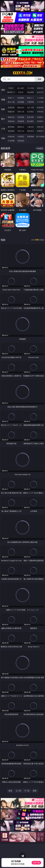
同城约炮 (11, 137)
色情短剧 (21, 141)
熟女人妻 (11, 102)
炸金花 (21, 92)
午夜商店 (21, 137)
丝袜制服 (21, 102)
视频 (3, 100)
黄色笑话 (30, 131)
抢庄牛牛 (40, 92)
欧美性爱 (40, 107)
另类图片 (40, 121)
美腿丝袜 (11, 121)
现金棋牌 (30, 92)
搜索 (39, 79)
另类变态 (40, 112)
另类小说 (21, 131)
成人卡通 (30, 107)
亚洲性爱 (11, 107)
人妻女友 (30, 127)
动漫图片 (40, 117)
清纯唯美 (21, 121)
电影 (3, 109)
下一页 (27, 791)
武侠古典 (40, 127)
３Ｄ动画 (40, 98)
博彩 (3, 90)
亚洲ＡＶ (11, 98)
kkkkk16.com (23, 73)
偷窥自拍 (11, 117)
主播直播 (30, 102)
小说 (3, 129)
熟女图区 (30, 121)
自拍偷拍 (21, 98)
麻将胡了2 (11, 92)
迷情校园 (11, 131)
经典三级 (21, 112)
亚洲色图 (21, 117)
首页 (10, 791)
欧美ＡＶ (30, 98)
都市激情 (11, 127)
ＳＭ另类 (40, 102)
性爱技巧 (40, 131)
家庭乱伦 (21, 127)
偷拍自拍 (21, 107)
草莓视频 (30, 137)
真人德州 (21, 88)
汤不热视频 (40, 137)
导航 (3, 138)
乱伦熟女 (30, 112)
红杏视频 (11, 141)
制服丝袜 (11, 112)
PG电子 (11, 88)
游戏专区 (40, 88)
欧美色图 (30, 117)
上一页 (18, 791)
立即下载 (36, 863)
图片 (3, 119)
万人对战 (30, 88)
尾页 (35, 791)
